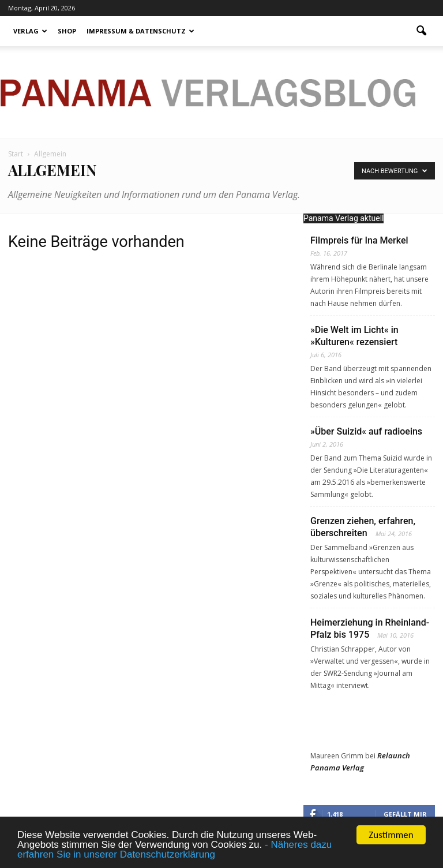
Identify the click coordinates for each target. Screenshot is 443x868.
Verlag (30, 31)
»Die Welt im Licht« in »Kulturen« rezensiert (354, 336)
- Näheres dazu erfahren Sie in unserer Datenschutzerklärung (174, 850)
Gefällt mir (405, 814)
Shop (67, 31)
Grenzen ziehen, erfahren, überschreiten (363, 527)
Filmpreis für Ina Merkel (359, 240)
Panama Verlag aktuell (343, 218)
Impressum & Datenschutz (140, 31)
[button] (421, 31)
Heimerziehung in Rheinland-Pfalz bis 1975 (370, 628)
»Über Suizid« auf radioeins (366, 431)
